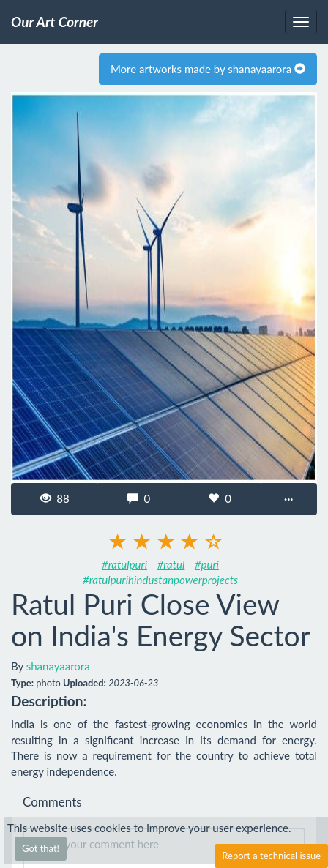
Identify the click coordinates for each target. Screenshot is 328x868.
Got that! (41, 848)
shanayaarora (58, 666)
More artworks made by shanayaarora (208, 69)
